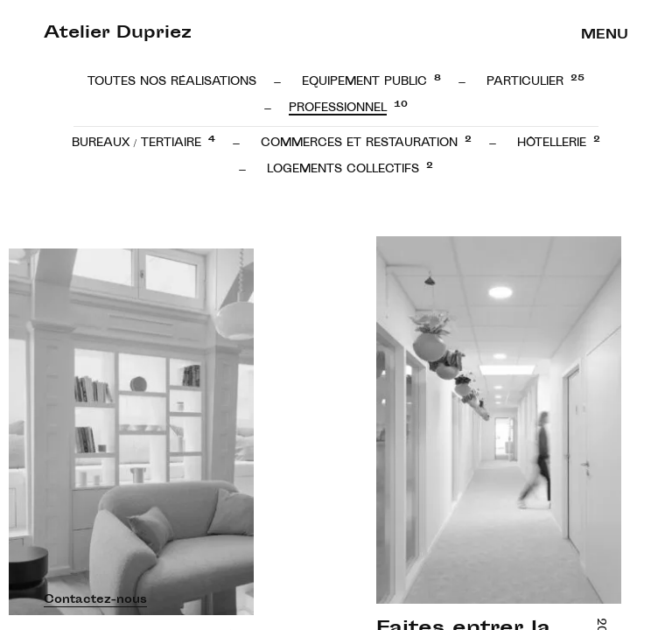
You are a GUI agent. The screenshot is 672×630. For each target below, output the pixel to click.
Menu (605, 35)
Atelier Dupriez (118, 34)
